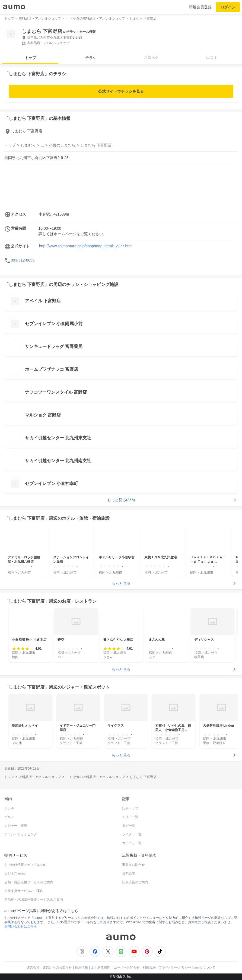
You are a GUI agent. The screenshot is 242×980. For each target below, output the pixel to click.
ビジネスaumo (15, 873)
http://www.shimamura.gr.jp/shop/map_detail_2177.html (86, 246)
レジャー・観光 (16, 826)
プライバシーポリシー (175, 967)
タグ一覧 (129, 826)
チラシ (91, 58)
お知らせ (151, 57)
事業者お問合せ (133, 865)
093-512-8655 (23, 260)
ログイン (228, 7)
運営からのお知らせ (57, 967)
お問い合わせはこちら (21, 926)
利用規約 (149, 967)
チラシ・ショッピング (21, 834)
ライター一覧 (132, 834)
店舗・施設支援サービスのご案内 (29, 882)
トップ (30, 58)
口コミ (212, 57)
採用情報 (81, 967)
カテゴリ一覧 (132, 843)
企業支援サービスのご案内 (24, 891)
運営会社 (33, 967)
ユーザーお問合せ (127, 967)
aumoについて (205, 967)
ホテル (9, 808)
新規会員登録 (200, 7)
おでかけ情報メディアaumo (25, 865)
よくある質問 (101, 967)
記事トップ (130, 808)
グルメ (9, 817)
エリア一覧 (130, 817)
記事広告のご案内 (135, 882)
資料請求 (129, 873)
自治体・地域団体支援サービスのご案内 (34, 900)
